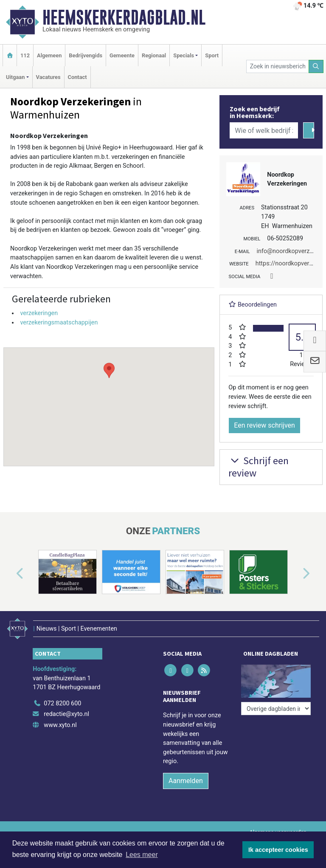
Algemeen (49, 55)
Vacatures (48, 77)
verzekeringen (39, 313)
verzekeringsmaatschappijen (59, 323)
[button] (109, 399)
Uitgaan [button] (15, 77)
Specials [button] (184, 55)
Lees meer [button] (142, 855)
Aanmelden (186, 781)
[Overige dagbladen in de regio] (276, 709)
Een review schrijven (264, 425)
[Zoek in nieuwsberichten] (278, 66)
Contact (77, 77)
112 (25, 55)
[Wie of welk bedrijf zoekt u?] (264, 130)
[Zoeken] (316, 66)
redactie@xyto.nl (66, 714)
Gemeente (122, 55)
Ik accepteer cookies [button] (278, 850)
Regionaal (154, 55)
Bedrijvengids (86, 55)
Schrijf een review (259, 467)
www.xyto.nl (60, 725)
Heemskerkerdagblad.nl (124, 17)
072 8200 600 (62, 703)
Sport (212, 55)
